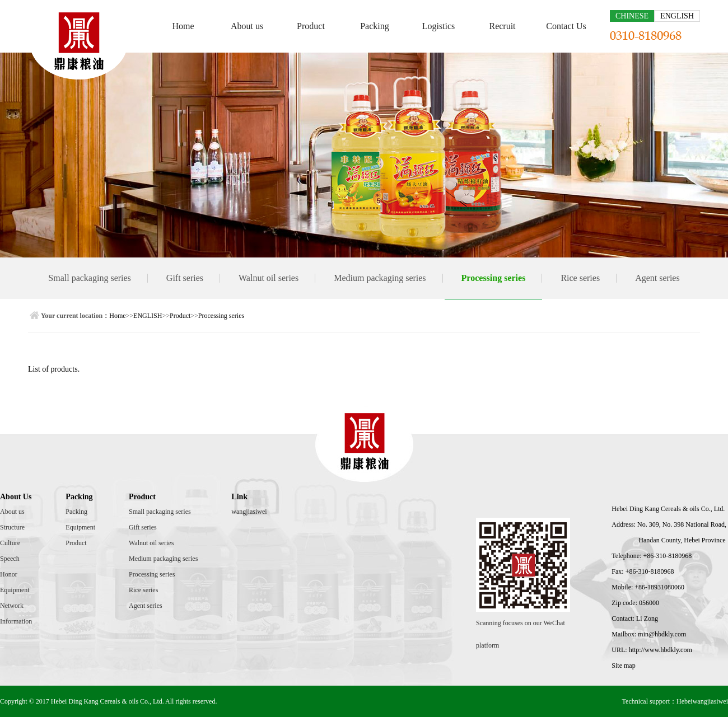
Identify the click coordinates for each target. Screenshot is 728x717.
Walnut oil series (269, 278)
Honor (9, 574)
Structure (12, 527)
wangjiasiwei (249, 512)
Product (311, 26)
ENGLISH (677, 16)
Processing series (494, 278)
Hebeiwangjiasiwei (702, 701)
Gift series (185, 278)
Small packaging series (90, 278)
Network (12, 606)
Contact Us (566, 26)
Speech (10, 559)
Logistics (439, 26)
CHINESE (632, 16)
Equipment (15, 590)
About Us (16, 497)
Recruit (502, 26)
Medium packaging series (380, 278)
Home (183, 26)
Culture (10, 543)
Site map (623, 666)
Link (239, 497)
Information (16, 621)
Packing (375, 26)
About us (247, 26)
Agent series (657, 278)
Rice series (580, 278)
